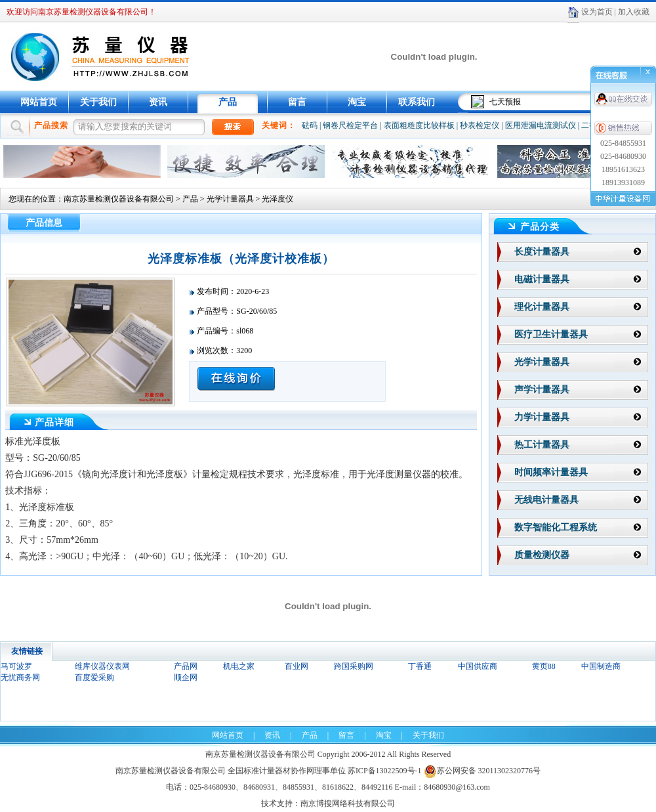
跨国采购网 (354, 666)
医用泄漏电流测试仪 (541, 125)
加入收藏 (634, 12)
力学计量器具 (542, 417)
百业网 (297, 666)
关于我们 (98, 102)
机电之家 (239, 666)
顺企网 (186, 677)
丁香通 (420, 666)
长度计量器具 (542, 252)
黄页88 (544, 666)
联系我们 (417, 102)
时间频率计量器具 (551, 472)
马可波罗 (16, 666)
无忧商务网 (20, 677)
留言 (297, 102)
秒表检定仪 (480, 125)
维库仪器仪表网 (102, 666)
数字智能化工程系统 (556, 527)
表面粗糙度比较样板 (419, 125)
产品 (228, 102)
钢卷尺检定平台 (350, 125)
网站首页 (39, 102)
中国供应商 (478, 666)
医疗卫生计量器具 (551, 334)
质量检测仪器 (542, 555)
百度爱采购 (94, 677)
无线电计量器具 (546, 500)
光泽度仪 (277, 199)
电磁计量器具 (542, 279)
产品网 (186, 666)
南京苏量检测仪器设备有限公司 (119, 199)
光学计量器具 (230, 199)
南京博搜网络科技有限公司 (348, 803)
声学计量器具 (542, 390)
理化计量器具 (542, 307)
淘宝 (357, 102)
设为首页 (597, 12)
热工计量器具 (542, 445)
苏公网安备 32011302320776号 (482, 771)
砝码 (310, 125)
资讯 (158, 102)
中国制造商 (601, 666)
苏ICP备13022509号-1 (385, 771)
